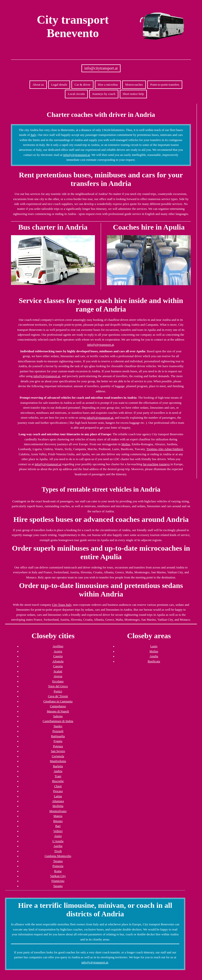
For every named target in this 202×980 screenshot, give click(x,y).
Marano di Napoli (58, 711)
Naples (58, 726)
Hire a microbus (108, 85)
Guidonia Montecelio (58, 856)
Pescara (58, 791)
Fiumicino (58, 881)
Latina (58, 796)
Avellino (58, 646)
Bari (58, 826)
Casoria (58, 666)
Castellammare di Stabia (58, 721)
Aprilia (58, 846)
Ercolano (58, 681)
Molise (126, 444)
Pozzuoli (58, 731)
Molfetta (58, 806)
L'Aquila (58, 841)
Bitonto (58, 821)
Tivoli (58, 851)
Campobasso (58, 706)
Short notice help (133, 94)
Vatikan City (58, 876)
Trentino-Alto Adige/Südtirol (165, 449)
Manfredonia (58, 761)
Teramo (58, 861)
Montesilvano (58, 811)
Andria (58, 771)
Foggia (58, 741)
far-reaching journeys (156, 464)
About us (38, 85)
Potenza (58, 746)
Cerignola (58, 756)
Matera (58, 816)
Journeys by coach (104, 94)
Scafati (58, 671)
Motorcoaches (134, 85)
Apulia (154, 656)
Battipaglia (58, 736)
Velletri (58, 831)
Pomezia (58, 866)
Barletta (58, 766)
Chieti (58, 786)
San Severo (58, 751)
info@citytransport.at (101, 68)
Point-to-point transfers (165, 85)
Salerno (58, 716)
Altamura (58, 801)
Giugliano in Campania (58, 701)
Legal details (59, 85)
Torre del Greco (58, 686)
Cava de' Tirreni (58, 696)
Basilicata (154, 661)
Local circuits (76, 94)
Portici (58, 691)
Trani (58, 776)
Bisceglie (58, 781)
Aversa (58, 676)
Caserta (58, 656)
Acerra (58, 651)
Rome (58, 871)
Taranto (58, 886)
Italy (33, 135)
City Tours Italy (62, 605)
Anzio (58, 836)
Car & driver (82, 85)
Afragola (58, 661)
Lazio (154, 646)
